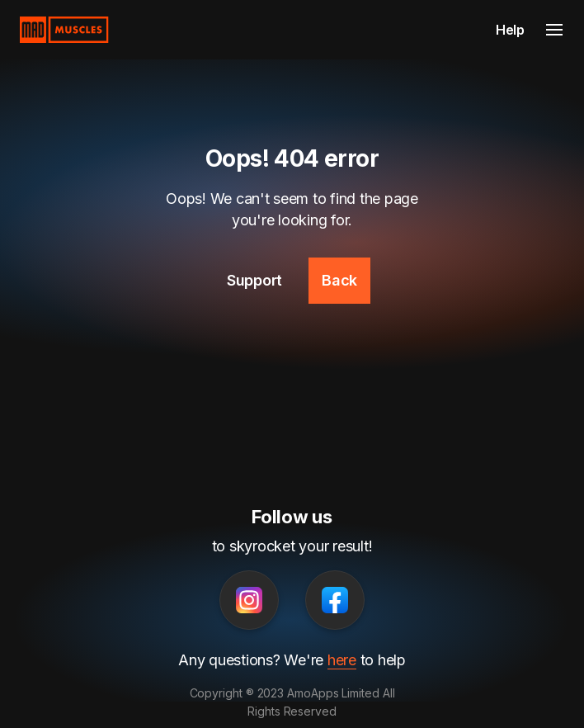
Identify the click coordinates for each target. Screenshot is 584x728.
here (342, 660)
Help (510, 30)
